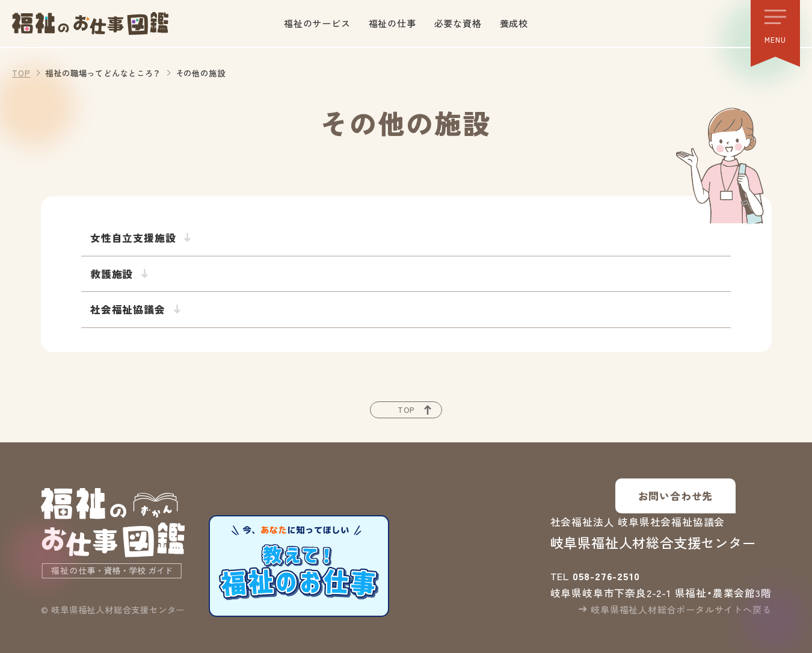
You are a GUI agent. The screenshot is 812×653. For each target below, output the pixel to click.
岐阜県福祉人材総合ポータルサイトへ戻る (681, 609)
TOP (21, 73)
